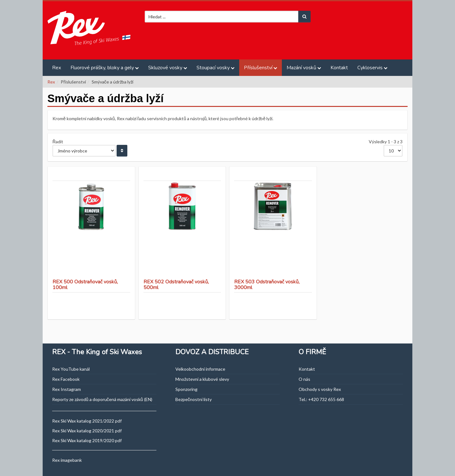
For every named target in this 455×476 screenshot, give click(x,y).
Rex (57, 68)
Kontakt (339, 68)
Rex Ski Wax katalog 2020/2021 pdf (87, 431)
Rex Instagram (67, 389)
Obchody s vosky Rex (320, 389)
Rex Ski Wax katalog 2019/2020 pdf (87, 440)
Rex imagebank (67, 460)
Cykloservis (370, 68)
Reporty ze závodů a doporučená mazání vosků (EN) (102, 399)
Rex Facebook (66, 379)
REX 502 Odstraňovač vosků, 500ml (176, 285)
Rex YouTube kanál (71, 369)
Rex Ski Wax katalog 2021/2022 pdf (87, 421)
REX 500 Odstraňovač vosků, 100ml (85, 285)
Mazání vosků (301, 68)
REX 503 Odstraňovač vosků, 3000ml (267, 285)
